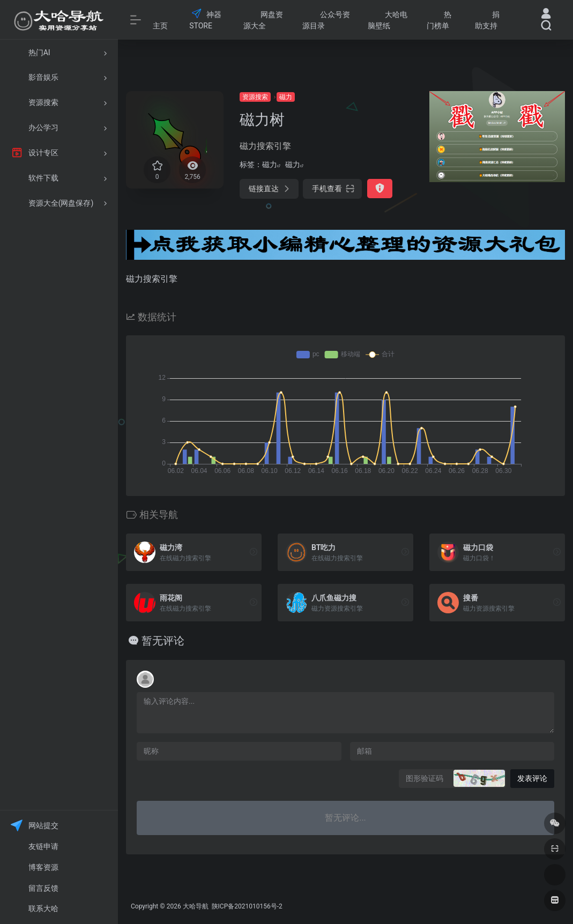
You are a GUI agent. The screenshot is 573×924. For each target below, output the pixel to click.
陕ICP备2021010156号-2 (246, 906)
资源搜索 (255, 97)
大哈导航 (196, 906)
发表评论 (532, 778)
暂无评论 (163, 641)
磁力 (286, 97)
